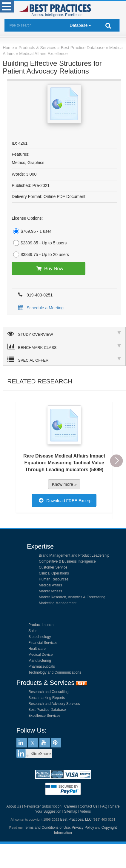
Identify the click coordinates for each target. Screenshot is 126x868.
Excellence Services (44, 716)
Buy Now (49, 268)
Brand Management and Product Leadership (74, 555)
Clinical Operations (54, 573)
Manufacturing (40, 661)
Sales (33, 631)
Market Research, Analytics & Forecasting (72, 597)
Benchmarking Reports (47, 698)
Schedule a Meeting (40, 308)
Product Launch (41, 625)
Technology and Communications (55, 672)
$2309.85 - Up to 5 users (39, 243)
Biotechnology (40, 637)
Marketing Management (58, 603)
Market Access (50, 591)
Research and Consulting (49, 692)
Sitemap (71, 811)
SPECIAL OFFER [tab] (64, 359)
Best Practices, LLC (76, 819)
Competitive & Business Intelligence (67, 561)
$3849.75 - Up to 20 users (40, 255)
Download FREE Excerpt (64, 500)
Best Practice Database (47, 710)
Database (79, 25)
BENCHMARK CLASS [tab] (64, 346)
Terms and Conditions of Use (47, 828)
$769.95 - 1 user (31, 231)
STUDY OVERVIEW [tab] (64, 333)
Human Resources (54, 579)
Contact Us (89, 806)
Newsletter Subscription (43, 806)
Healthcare (37, 649)
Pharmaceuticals (42, 666)
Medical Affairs (50, 585)
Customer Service (53, 567)
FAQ (104, 806)
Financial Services (43, 643)
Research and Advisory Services (54, 704)
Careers (71, 806)
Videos (85, 811)
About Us (14, 806)
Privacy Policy (83, 828)
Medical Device (40, 655)
